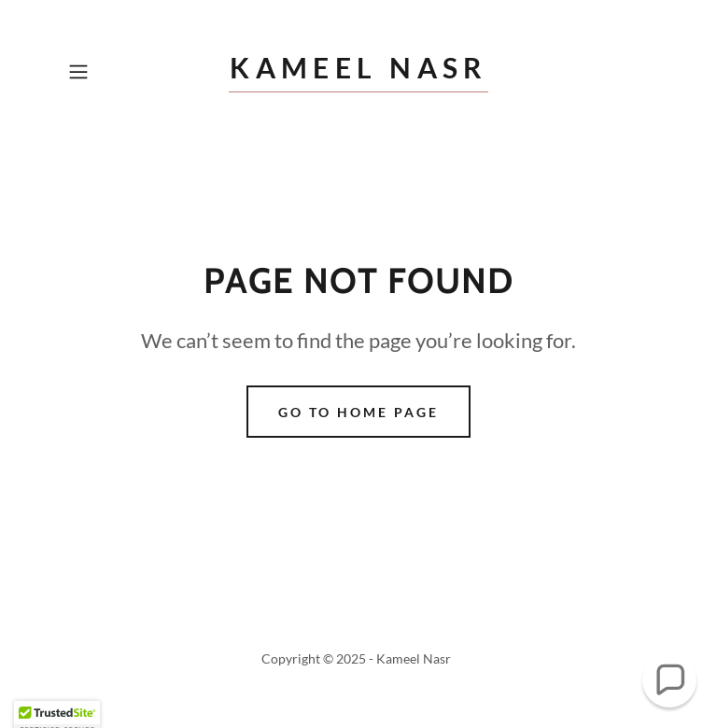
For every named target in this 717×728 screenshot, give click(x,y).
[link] (358, 72)
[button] (105, 72)
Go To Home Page (358, 412)
